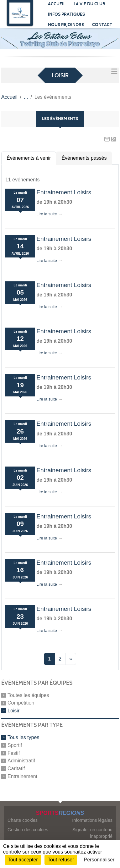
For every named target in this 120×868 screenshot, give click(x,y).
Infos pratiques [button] (66, 14)
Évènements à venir (29, 158)
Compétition (21, 703)
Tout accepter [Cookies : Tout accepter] (23, 860)
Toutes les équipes (28, 695)
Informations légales (92, 820)
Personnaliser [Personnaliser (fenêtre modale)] (99, 860)
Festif (14, 753)
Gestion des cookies (28, 830)
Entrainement (22, 776)
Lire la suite (47, 214)
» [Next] (71, 659)
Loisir (13, 711)
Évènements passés (84, 158)
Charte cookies (23, 820)
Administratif (21, 761)
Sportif (15, 745)
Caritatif (16, 768)
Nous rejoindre (66, 25)
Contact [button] (102, 25)
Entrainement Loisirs (64, 192)
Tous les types (23, 737)
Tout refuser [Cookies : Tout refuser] (61, 860)
